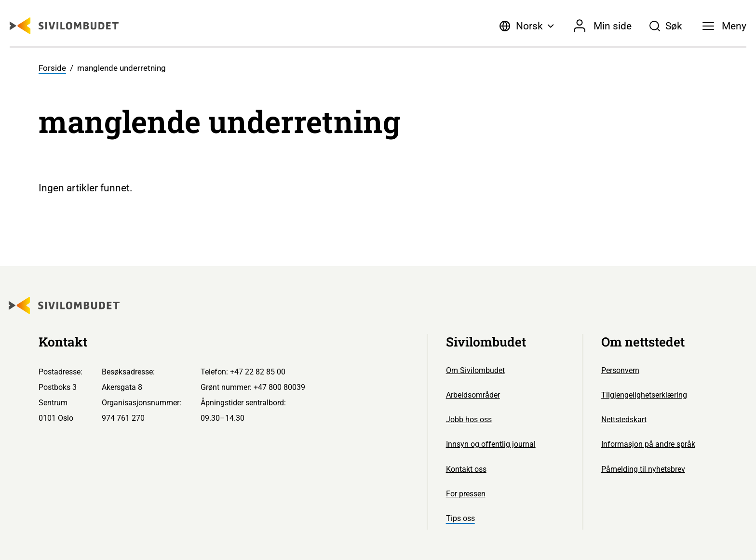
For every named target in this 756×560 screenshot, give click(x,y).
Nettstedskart (624, 420)
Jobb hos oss (469, 420)
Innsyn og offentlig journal (491, 444)
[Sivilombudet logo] (64, 26)
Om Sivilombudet (475, 370)
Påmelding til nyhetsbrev (643, 469)
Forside (52, 68)
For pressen (466, 494)
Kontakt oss (466, 469)
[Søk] (666, 26)
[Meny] (724, 26)
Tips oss (460, 518)
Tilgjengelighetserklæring (644, 395)
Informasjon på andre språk (648, 444)
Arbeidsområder (473, 395)
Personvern (620, 370)
